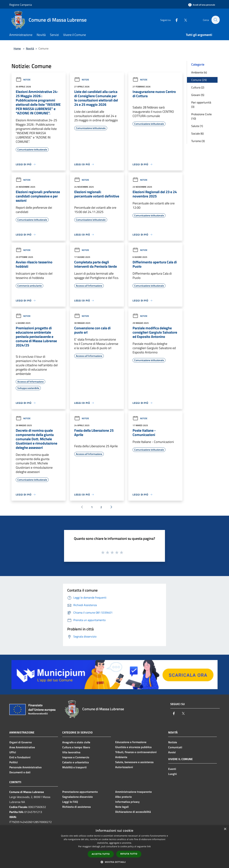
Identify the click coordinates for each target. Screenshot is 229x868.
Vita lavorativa (71, 752)
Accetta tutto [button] (101, 854)
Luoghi (172, 774)
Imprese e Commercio (76, 757)
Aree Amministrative (22, 747)
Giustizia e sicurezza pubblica (133, 747)
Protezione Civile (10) (201, 116)
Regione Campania (21, 5)
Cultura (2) (198, 87)
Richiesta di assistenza (76, 807)
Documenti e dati (20, 772)
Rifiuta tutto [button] (129, 854)
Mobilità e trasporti (74, 767)
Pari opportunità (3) (201, 105)
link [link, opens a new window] (149, 846)
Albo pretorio (124, 797)
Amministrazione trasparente (133, 792)
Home (17, 48)
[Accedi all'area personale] (202, 5)
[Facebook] (175, 20)
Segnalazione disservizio (78, 797)
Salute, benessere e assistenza (134, 762)
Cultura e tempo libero (76, 747)
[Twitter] (184, 20)
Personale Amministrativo (25, 767)
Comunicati (175, 747)
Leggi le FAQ (70, 802)
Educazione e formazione (131, 742)
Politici (14, 762)
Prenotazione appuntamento (80, 792)
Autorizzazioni (124, 767)
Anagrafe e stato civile (76, 742)
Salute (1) (197, 126)
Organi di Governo (21, 742)
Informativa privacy (127, 802)
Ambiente (121, 757)
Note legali (122, 807)
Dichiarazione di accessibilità (133, 812)
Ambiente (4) (199, 72)
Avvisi (172, 752)
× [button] (225, 829)
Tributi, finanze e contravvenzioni (136, 752)
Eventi (172, 769)
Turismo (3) (198, 141)
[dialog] (114, 847)
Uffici (13, 752)
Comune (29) (199, 80)
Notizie (23, 80)
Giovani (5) (198, 95)
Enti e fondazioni (20, 757)
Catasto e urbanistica (75, 762)
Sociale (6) (197, 133)
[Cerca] (215, 20)
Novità (30, 48)
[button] (114, 862)
